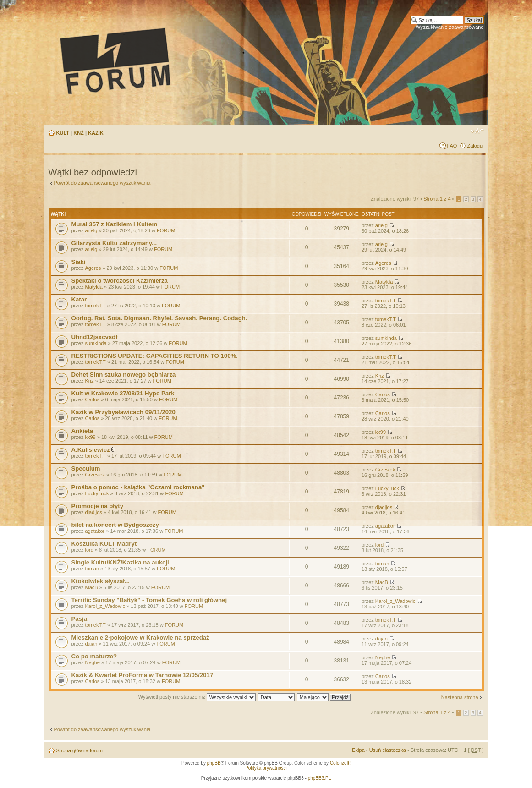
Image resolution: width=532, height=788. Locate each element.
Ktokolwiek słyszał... (101, 581)
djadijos (93, 512)
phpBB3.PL (320, 778)
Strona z (437, 199)
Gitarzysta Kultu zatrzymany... (114, 243)
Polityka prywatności (266, 768)
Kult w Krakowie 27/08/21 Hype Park (123, 393)
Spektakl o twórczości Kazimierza (120, 281)
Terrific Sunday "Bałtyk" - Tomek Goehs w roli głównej (149, 600)
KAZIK (96, 133)
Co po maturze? (94, 656)
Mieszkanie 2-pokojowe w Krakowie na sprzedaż (140, 638)
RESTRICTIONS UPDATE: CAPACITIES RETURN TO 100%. (155, 356)
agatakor (95, 531)
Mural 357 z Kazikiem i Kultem (115, 224)
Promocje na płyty (98, 506)
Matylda (94, 287)
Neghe (92, 662)
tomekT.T (95, 306)
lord (89, 550)
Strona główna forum (80, 750)
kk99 (90, 437)
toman (92, 569)
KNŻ (79, 133)
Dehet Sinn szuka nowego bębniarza (124, 375)
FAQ (452, 146)
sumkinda (96, 343)
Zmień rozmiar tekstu (477, 131)
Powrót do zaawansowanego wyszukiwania (102, 183)
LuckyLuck (97, 493)
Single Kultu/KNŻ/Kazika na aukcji (120, 562)
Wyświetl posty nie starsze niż (197, 697)
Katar (79, 299)
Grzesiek (95, 475)
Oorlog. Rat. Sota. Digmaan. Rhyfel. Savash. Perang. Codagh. (159, 318)
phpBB (214, 763)
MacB (91, 587)
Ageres (93, 268)
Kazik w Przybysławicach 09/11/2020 (123, 412)
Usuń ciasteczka (388, 750)
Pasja (79, 619)
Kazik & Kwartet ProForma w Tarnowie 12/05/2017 (143, 675)
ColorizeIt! (340, 763)
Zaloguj (475, 146)
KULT (63, 133)
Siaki (79, 262)
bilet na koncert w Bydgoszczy (115, 525)
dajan (91, 644)
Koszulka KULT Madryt (104, 544)
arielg (91, 230)
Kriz (89, 381)
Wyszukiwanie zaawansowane (450, 27)
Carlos (92, 399)
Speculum (86, 468)
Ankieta (82, 431)
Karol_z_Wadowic (105, 606)
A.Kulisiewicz (91, 450)
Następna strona (460, 697)
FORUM (166, 230)
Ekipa (358, 750)
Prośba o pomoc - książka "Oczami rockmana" (138, 487)
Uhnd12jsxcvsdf (95, 337)
